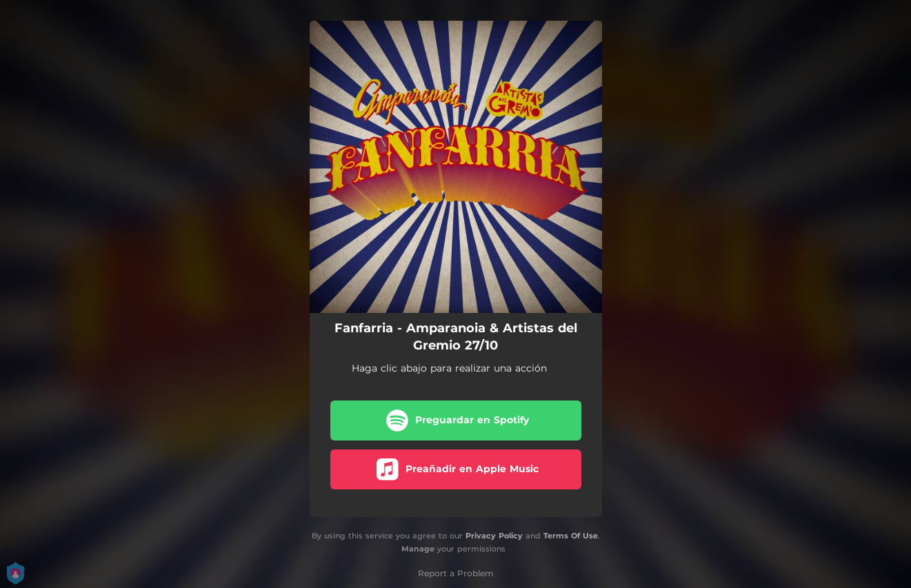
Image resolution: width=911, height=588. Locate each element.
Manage (418, 549)
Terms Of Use (571, 536)
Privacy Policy (494, 536)
